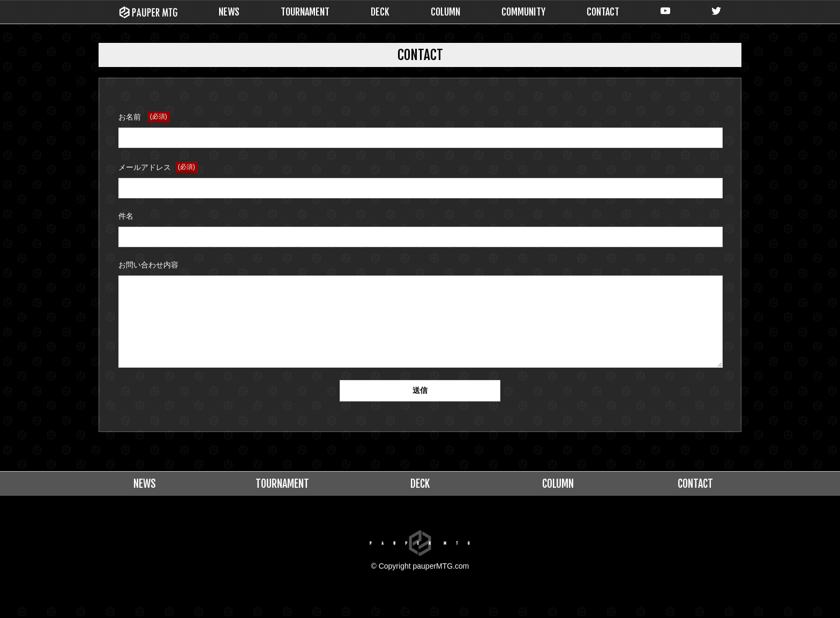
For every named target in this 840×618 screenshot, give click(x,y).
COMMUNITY (523, 12)
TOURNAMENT (305, 12)
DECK (380, 12)
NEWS (229, 12)
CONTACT (603, 12)
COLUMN (445, 12)
